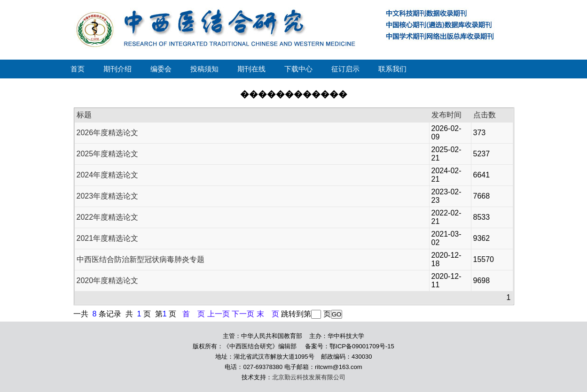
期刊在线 (251, 69)
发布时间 (446, 115)
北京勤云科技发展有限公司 (309, 377)
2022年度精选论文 (108, 217)
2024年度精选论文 (108, 175)
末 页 (268, 314)
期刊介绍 (117, 69)
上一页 (219, 314)
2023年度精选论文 (108, 196)
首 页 (194, 314)
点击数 (485, 115)
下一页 (243, 314)
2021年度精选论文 (108, 238)
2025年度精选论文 (108, 154)
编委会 (161, 69)
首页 (78, 69)
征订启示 (345, 69)
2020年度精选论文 (108, 281)
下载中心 (298, 69)
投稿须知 (204, 69)
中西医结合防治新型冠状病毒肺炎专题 (141, 259)
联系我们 (392, 69)
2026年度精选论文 (108, 133)
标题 (84, 115)
